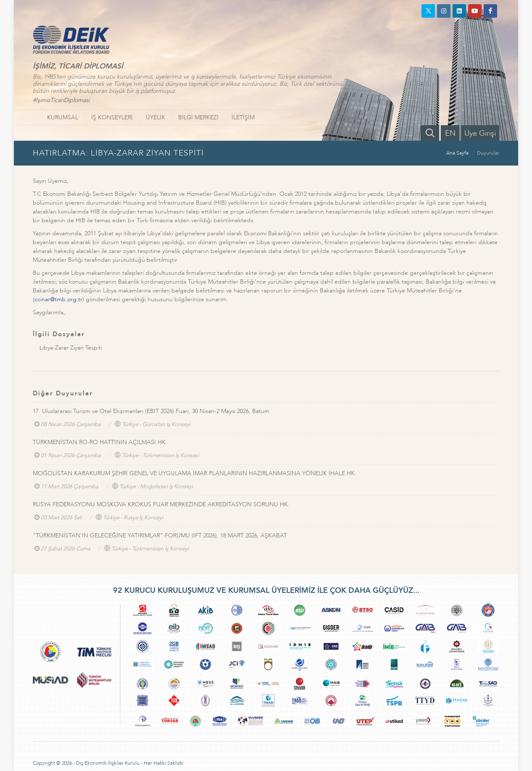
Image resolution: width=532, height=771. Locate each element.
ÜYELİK (155, 117)
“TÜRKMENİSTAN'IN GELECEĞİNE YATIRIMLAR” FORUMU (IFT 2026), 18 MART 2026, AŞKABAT (160, 535)
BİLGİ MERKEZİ (198, 117)
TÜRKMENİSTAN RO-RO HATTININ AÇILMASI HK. (100, 442)
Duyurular (488, 153)
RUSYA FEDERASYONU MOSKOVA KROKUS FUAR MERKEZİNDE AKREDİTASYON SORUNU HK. (161, 504)
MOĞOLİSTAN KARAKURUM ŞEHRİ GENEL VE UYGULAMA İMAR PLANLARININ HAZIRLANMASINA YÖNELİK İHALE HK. (195, 473)
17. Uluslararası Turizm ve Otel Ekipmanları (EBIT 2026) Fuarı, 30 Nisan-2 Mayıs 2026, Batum (151, 411)
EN (450, 133)
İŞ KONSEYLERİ (112, 117)
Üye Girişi (480, 133)
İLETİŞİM (243, 117)
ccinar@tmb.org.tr (58, 299)
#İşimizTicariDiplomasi (61, 100)
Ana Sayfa (457, 153)
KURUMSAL (63, 117)
